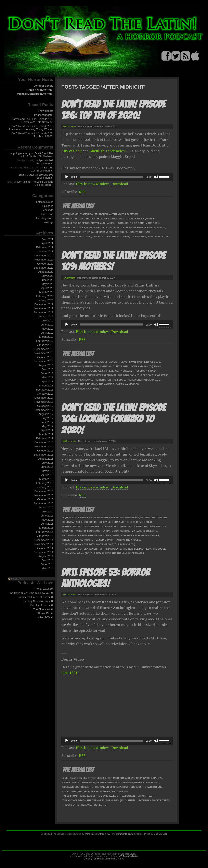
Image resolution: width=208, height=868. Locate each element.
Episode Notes (45, 202)
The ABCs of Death (74, 800)
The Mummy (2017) (116, 800)
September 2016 (43, 455)
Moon (115, 531)
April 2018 (47, 381)
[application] (117, 177)
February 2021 (45, 247)
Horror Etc (46, 613)
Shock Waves (44, 589)
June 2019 (47, 325)
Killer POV (45, 617)
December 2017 (44, 398)
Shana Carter (26, 175)
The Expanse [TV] (125, 544)
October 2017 (45, 406)
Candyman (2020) (72, 522)
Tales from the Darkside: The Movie (85, 796)
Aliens (103, 362)
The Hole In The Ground (77, 380)
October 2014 (45, 548)
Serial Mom (69, 375)
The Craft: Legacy (126, 232)
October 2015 (45, 499)
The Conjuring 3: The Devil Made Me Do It (88, 544)
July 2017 (48, 418)
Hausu (155, 782)
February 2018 (45, 390)
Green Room (142, 782)
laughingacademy (20, 153)
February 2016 (45, 483)
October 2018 (45, 357)
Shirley (81, 232)
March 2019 (46, 337)
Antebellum (148, 518)
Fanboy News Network (38, 601)
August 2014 (46, 556)
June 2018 (47, 373)
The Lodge (119, 380)
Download (120, 184)
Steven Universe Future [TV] (80, 540)
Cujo (157, 362)
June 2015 (47, 516)
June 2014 (47, 564)
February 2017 (45, 438)
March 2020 (46, 292)
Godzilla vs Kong (106, 526)
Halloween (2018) (73, 366)
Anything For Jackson (123, 214)
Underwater (138, 237)
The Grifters (160, 375)
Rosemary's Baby (146, 371)
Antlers (162, 518)
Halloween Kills (155, 526)
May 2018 (47, 377)
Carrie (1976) (145, 362)
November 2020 (44, 260)
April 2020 (47, 288)
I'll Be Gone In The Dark (145, 223)
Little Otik (122, 366)
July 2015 (48, 512)
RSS (82, 192)
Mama (158, 366)
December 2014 (44, 540)
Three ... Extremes (139, 800)
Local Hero (70, 791)
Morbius (125, 531)
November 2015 (44, 495)
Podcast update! (44, 115)
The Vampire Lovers (111, 384)
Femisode (47, 210)
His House (122, 223)
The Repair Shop (101, 553)
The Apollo (133, 540)
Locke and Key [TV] (141, 366)
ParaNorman (102, 791)
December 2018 (44, 349)
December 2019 (44, 304)
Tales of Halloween (122, 796)
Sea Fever (69, 232)
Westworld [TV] (97, 805)
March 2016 (46, 479)
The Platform (121, 237)
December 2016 (44, 442)
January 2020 (45, 300)
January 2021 (45, 251)
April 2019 (47, 333)
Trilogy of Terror (74, 805)
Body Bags (143, 778)
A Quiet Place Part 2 (75, 518)
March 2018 (46, 386)
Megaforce (86, 791)
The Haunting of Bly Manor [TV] (82, 549)
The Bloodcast (43, 609)
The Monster (70, 384)
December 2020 (44, 256)
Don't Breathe (124, 782)
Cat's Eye (157, 778)
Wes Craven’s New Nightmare (81, 389)
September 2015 (43, 503)
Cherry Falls (71, 782)
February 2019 (45, 341)
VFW (168, 237)
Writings (48, 222)
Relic (105, 228)
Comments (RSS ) (115, 859)
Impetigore (69, 228)
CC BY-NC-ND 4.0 (128, 856)
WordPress (90, 834)
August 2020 (46, 272)
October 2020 (45, 264)
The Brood (144, 375)
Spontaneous (105, 232)
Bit (155, 219)
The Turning (119, 553)
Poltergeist (97, 371)
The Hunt (144, 232)
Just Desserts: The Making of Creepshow (101, 787)
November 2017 (44, 402)
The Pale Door (102, 237)
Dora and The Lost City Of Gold (132, 522)
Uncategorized (45, 218)
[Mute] (156, 177)
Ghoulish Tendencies (107, 151)
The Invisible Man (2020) (77, 237)
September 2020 (43, 268)
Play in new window (92, 184)
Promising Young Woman (96, 535)
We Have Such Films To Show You (31, 593)
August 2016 (46, 459)
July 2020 (48, 276)
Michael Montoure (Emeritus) (35, 94)
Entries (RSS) (104, 834)
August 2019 (46, 316)
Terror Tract (145, 796)
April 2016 (47, 475)
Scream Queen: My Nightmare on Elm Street (137, 228)
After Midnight (72, 214)
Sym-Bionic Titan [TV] (112, 540)
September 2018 (43, 361)
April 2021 (47, 243)
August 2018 (46, 365)
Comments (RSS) (125, 834)
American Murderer (95, 214)
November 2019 (44, 308)
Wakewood (132, 384)
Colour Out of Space (76, 223)
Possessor (93, 228)
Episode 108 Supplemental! (45, 162)
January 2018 (45, 394)
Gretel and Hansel (103, 223)
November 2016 (44, 446)
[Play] (67, 177)
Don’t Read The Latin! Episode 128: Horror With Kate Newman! (32, 120)
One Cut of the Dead (75, 371)
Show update (45, 111)
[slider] (111, 177)
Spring (82, 375)
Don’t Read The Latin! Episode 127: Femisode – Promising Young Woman (31, 128)
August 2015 (46, 507)
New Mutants (71, 535)
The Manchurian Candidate (143, 380)
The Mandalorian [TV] (76, 553)
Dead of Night (105, 782)
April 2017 (47, 430)
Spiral (91, 232)
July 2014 (48, 560)
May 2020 (47, 284)
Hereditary (92, 366)
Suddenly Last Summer (102, 375)
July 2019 (48, 321)
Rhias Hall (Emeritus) (40, 90)
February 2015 (45, 532)
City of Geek (71, 151)
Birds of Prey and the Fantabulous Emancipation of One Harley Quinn (107, 219)
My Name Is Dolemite (144, 531)
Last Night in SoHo (74, 531)
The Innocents (112, 549)
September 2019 (43, 312)
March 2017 (46, 434)
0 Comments (70, 126)
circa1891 (69, 673)
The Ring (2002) (89, 384)
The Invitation (102, 380)
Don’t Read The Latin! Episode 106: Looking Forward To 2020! (113, 419)
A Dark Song (70, 362)
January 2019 (45, 345)
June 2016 (47, 467)
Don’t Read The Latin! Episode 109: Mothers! (37, 155)
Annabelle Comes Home (124, 518)
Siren (116, 535)
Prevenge (112, 371)
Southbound (120, 791)
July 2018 (48, 369)
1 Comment (69, 278)
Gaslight (88, 526)
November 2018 (44, 353)
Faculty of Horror (42, 605)
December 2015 (44, 491)
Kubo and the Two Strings (146, 787)
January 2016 (45, 487)
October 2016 (45, 451)
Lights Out (107, 366)
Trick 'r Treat (161, 800)
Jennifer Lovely (44, 86)
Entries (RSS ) (92, 859)
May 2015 (47, 520)
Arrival (130, 778)
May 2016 (47, 471)
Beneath (114, 362)
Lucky (81, 228)
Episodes (48, 206)
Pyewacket (127, 371)
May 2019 (47, 329)
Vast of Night (156, 237)
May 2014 (47, 568)
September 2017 (43, 410)
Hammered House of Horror (35, 597)
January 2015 (45, 536)
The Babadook (127, 375)
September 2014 (43, 552)
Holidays (68, 787)
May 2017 (47, 426)
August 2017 (46, 414)
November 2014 (44, 544)
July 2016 (48, 463)
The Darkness (96, 800)
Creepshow (88, 782)
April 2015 (47, 524)
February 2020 (45, 296)
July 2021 (48, 239)
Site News (47, 214)
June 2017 (47, 422)
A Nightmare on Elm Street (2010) (83, 778)
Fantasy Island (72, 526)
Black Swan (128, 362)
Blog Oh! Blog (160, 834)
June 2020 (47, 280)
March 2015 (46, 528)
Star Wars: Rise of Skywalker (140, 535)
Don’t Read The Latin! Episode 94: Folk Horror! (35, 183)
